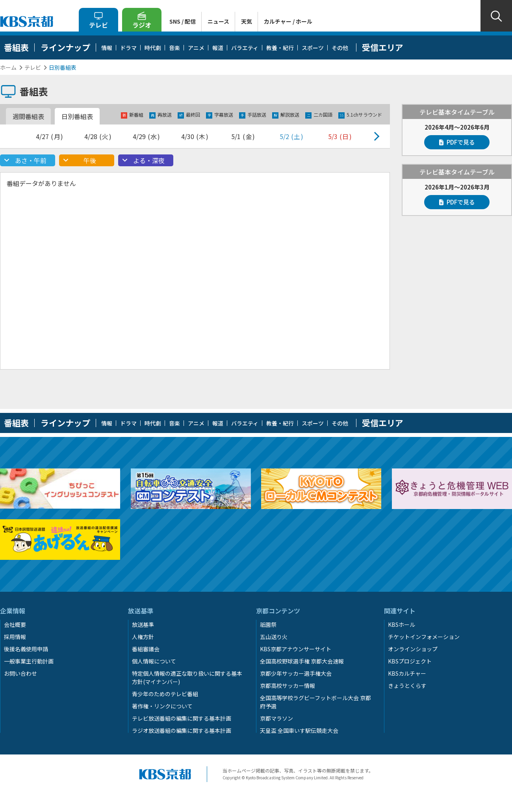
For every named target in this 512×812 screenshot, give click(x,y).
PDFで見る (457, 142)
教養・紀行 (280, 48)
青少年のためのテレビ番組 (165, 694)
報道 (218, 48)
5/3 (340, 136)
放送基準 (143, 624)
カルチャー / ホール (288, 21)
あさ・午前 (31, 160)
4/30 (195, 136)
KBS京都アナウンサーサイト (296, 649)
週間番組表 (28, 116)
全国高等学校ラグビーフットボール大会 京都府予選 (315, 702)
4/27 (50, 136)
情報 (107, 48)
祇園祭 (268, 624)
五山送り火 (274, 637)
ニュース (218, 21)
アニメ (196, 48)
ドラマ (128, 48)
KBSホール (402, 624)
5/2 (292, 136)
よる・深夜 (149, 160)
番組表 (16, 47)
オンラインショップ (413, 649)
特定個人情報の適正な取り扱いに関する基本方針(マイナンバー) (187, 677)
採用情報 (15, 637)
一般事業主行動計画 (29, 661)
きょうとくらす (407, 686)
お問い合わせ (20, 673)
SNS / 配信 (183, 21)
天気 (247, 21)
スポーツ (313, 48)
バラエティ (245, 48)
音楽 (174, 48)
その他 (340, 48)
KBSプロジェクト (410, 661)
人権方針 (143, 637)
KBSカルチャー (407, 673)
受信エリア (383, 47)
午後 (90, 160)
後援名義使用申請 (26, 649)
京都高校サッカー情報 (288, 686)
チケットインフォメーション (424, 637)
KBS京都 (27, 21)
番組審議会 (146, 649)
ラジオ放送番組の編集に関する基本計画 (182, 730)
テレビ (33, 67)
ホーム (8, 67)
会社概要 (15, 624)
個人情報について (154, 661)
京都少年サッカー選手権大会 (296, 673)
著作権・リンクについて (162, 706)
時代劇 (153, 48)
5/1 (243, 136)
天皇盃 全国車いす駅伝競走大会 (299, 730)
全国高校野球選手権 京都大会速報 (302, 661)
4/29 (147, 136)
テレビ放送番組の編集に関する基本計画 (182, 718)
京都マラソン (276, 718)
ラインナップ (65, 47)
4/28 (98, 136)
